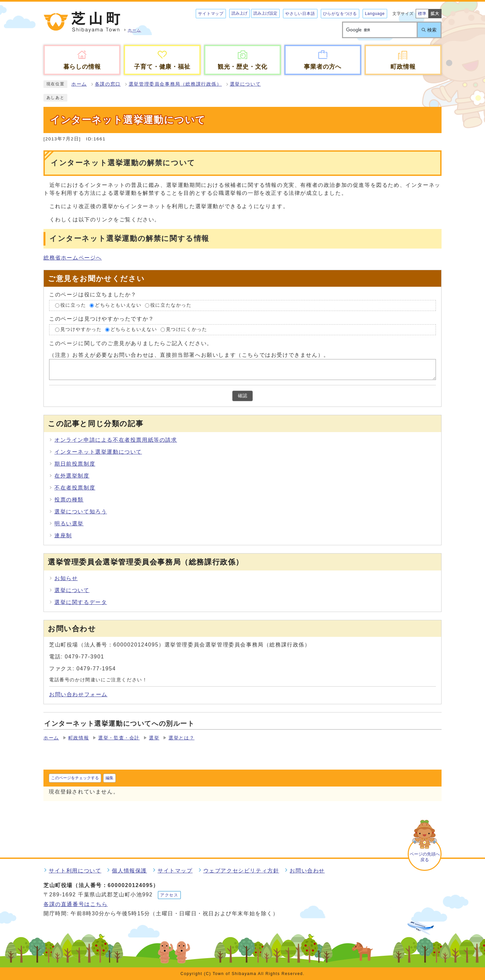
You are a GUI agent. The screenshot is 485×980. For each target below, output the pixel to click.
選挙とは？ (181, 738)
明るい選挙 (69, 524)
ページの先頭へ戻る (425, 857)
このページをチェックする (75, 778)
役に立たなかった (171, 305)
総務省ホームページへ (73, 258)
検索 (432, 30)
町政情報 (79, 738)
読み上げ (240, 13)
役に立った (73, 305)
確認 (242, 396)
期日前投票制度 (75, 464)
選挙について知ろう (81, 512)
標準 (422, 14)
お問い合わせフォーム (78, 694)
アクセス (169, 895)
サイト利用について (75, 871)
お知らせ (66, 578)
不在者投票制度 (75, 488)
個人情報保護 (129, 871)
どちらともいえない (118, 305)
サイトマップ (211, 14)
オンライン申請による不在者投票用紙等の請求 (116, 440)
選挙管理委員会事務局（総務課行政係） (175, 84)
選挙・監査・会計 (119, 738)
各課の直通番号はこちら (76, 904)
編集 (109, 778)
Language (375, 14)
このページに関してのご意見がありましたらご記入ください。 (131, 343)
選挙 (154, 738)
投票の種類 (69, 500)
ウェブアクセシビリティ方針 (241, 871)
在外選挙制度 (72, 476)
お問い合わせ (307, 871)
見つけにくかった (187, 329)
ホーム (79, 84)
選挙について (245, 84)
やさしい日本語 (300, 14)
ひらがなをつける (340, 14)
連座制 (63, 535)
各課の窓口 (108, 84)
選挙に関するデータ (81, 602)
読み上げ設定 (265, 13)
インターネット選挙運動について (98, 452)
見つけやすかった (81, 329)
